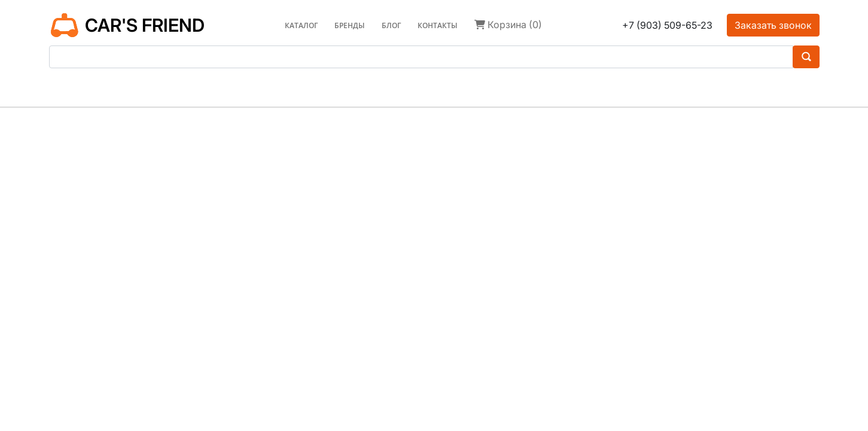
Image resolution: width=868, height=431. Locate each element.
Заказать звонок (773, 25)
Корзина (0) (508, 25)
